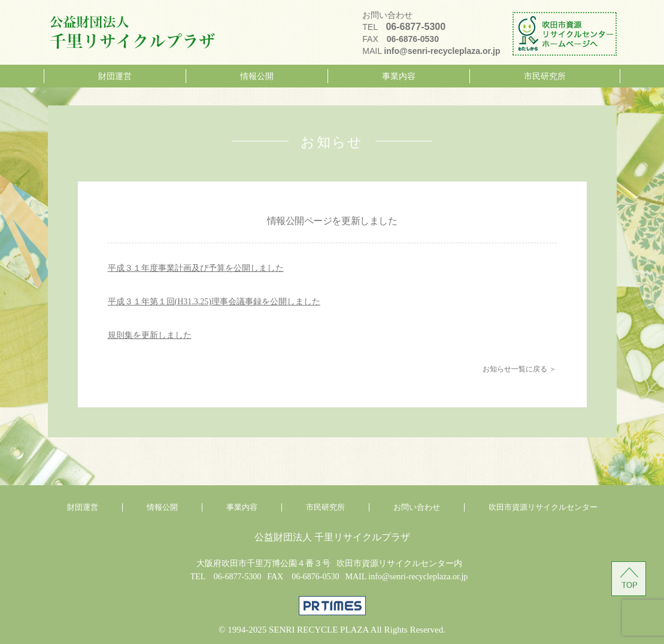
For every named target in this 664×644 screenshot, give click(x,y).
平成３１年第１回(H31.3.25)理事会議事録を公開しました (214, 302)
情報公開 (257, 76)
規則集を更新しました (150, 335)
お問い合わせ (417, 507)
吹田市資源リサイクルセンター (543, 507)
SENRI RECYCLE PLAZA (319, 630)
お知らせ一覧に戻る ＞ (519, 369)
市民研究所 (545, 76)
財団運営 (115, 76)
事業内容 (399, 76)
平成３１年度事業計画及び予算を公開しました (196, 268)
